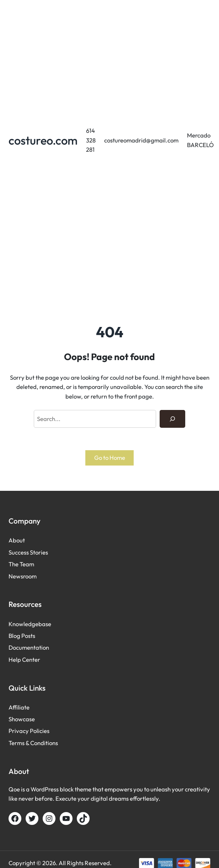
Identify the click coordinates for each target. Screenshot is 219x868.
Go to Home (110, 458)
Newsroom (23, 576)
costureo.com (43, 140)
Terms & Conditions (33, 743)
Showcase (22, 719)
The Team (21, 564)
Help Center (24, 659)
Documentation (29, 647)
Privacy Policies (29, 731)
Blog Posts (22, 636)
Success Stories (28, 552)
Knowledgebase (30, 624)
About (17, 540)
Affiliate (19, 707)
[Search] (172, 419)
